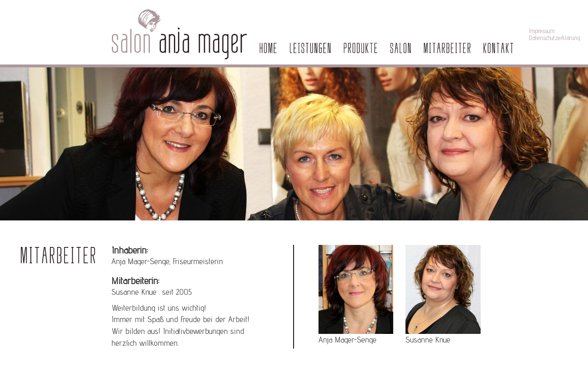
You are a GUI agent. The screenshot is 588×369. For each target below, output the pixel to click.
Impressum (542, 31)
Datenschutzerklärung (555, 38)
